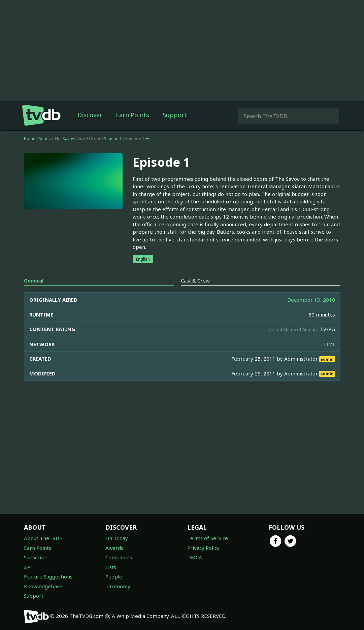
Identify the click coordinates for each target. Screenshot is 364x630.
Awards (114, 548)
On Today (117, 538)
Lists (111, 567)
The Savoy (64, 139)
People (114, 576)
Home (30, 139)
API (28, 567)
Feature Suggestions (48, 576)
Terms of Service (208, 538)
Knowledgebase (43, 586)
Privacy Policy (203, 548)
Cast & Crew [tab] (195, 280)
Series (45, 139)
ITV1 (329, 344)
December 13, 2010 (311, 300)
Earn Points (133, 115)
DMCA (195, 557)
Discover (90, 115)
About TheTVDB (43, 538)
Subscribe (36, 557)
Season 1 (113, 139)
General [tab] (34, 280)
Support (175, 115)
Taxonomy (118, 586)
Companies (119, 557)
